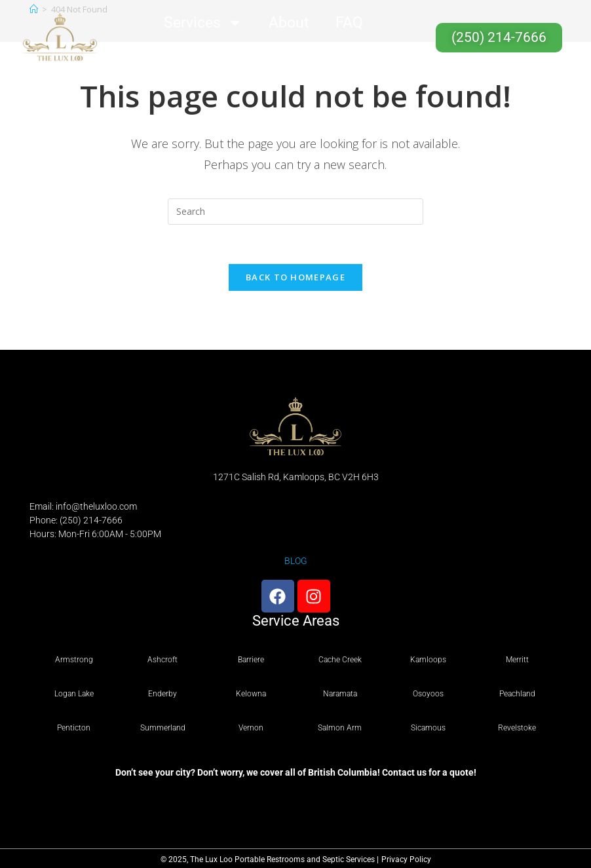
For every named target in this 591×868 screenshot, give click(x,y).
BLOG (296, 561)
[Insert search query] (295, 212)
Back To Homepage (295, 277)
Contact (263, 53)
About (289, 23)
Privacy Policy (406, 859)
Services (203, 23)
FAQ (349, 23)
